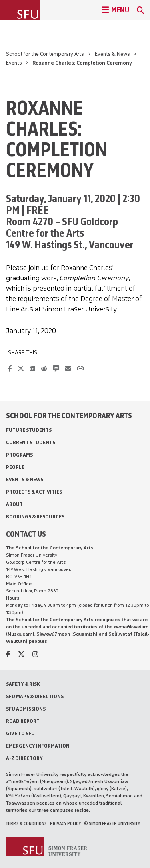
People (15, 467)
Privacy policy (65, 823)
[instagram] (35, 654)
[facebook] (8, 654)
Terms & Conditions (26, 823)
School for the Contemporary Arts (45, 54)
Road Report (23, 721)
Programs (19, 455)
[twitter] (21, 654)
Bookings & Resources (35, 517)
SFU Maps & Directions (35, 696)
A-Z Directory (24, 758)
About (14, 504)
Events (14, 63)
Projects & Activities (34, 492)
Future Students (29, 430)
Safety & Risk (23, 684)
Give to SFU (20, 733)
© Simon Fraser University (112, 823)
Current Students (31, 442)
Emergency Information (38, 746)
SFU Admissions (26, 709)
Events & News (112, 54)
